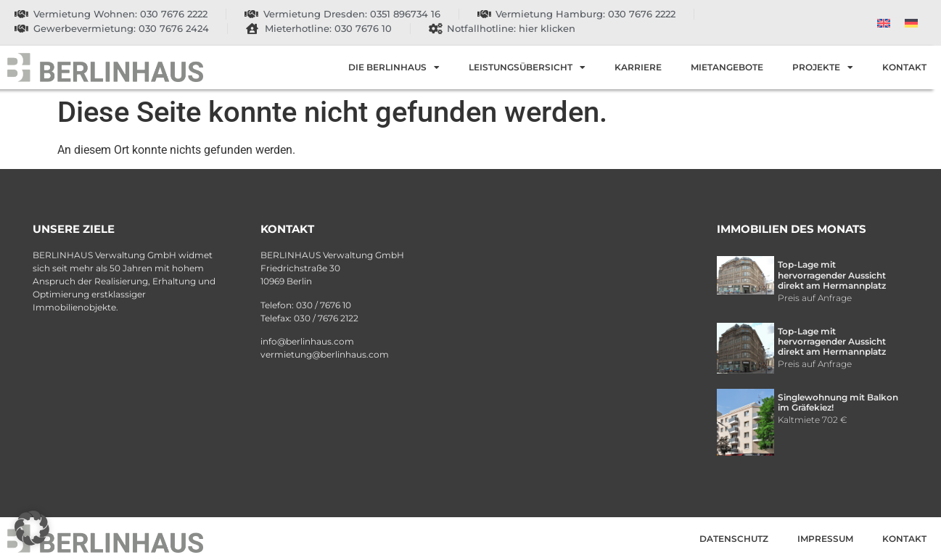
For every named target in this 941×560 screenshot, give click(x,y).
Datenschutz (734, 539)
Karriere (638, 67)
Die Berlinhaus (394, 67)
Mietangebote (727, 67)
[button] (32, 528)
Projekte (823, 67)
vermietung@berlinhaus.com (325, 354)
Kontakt (904, 67)
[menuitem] (884, 23)
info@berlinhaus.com (307, 341)
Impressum (825, 539)
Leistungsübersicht (527, 67)
